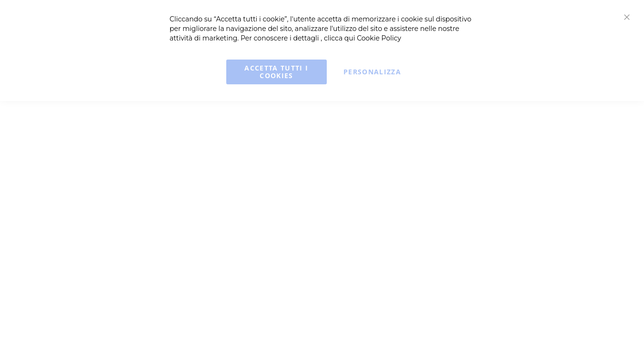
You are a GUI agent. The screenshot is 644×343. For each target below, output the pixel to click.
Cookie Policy (379, 38)
